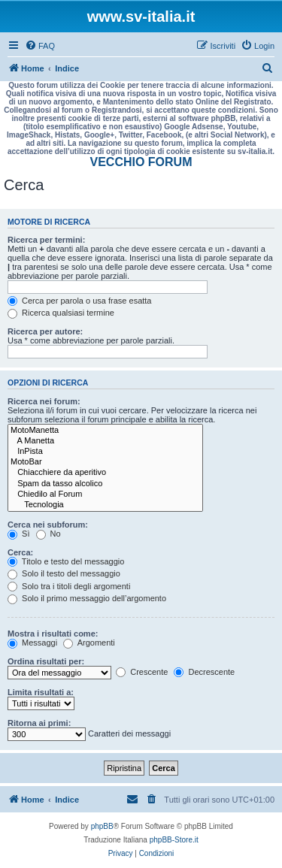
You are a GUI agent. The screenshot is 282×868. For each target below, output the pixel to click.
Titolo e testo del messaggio (66, 561)
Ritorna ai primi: (39, 723)
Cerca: (20, 552)
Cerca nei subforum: (48, 525)
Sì (18, 534)
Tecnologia (105, 505)
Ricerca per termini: (46, 240)
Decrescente (204, 672)
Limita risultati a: (41, 692)
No (49, 534)
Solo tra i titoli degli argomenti (69, 586)
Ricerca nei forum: (44, 401)
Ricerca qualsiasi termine (61, 313)
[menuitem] (40, 46)
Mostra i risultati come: (53, 634)
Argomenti (89, 643)
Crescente (142, 672)
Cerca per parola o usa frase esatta (79, 301)
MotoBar (105, 462)
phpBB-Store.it (174, 840)
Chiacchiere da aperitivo (105, 473)
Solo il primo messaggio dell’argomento (87, 598)
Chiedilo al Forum (105, 494)
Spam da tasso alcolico (105, 484)
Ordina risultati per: (46, 661)
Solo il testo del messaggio (64, 573)
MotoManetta (105, 431)
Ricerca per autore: (45, 331)
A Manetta (105, 441)
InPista (105, 452)
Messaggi (32, 643)
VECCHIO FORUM (141, 162)
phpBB (102, 826)
